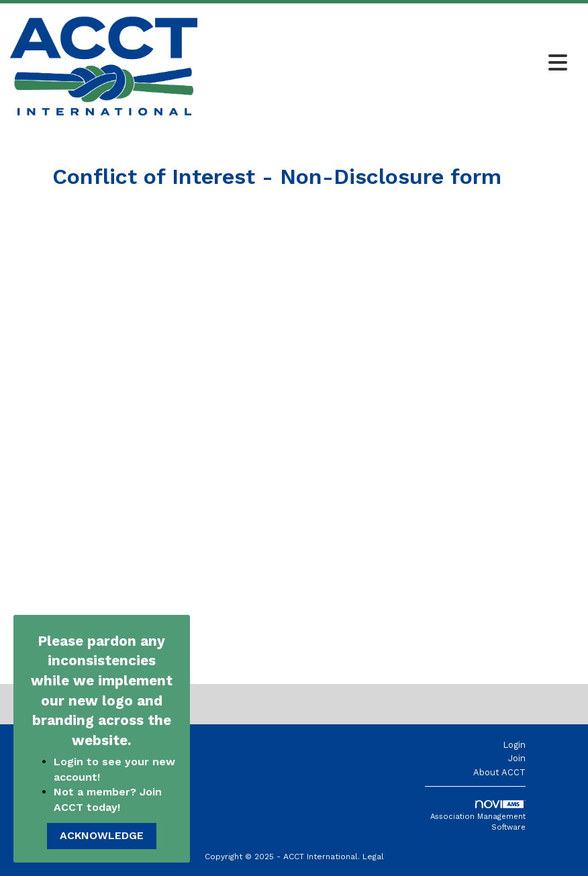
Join (517, 758)
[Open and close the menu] (386, 64)
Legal (373, 857)
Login (514, 745)
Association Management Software (478, 816)
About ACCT (499, 772)
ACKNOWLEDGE (102, 835)
